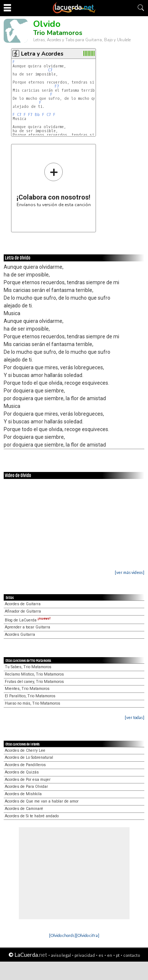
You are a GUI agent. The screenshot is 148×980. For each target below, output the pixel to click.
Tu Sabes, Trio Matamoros (28, 667)
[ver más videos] (130, 572)
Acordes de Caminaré (24, 809)
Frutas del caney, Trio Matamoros (34, 682)
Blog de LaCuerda (28, 620)
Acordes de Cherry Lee (25, 750)
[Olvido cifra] (88, 935)
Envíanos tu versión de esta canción (54, 185)
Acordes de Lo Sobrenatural (29, 757)
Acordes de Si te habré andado (32, 816)
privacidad (85, 955)
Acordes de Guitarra (23, 604)
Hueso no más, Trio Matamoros (32, 703)
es (101, 955)
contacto (132, 955)
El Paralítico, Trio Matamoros (30, 696)
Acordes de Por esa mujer (28, 780)
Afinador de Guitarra (23, 611)
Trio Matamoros (58, 33)
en (110, 955)
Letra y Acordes (42, 54)
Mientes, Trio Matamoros (27, 689)
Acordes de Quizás (22, 772)
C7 (50, 70)
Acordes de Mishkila (23, 794)
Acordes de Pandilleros (25, 765)
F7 (57, 86)
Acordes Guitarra (20, 634)
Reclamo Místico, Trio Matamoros (34, 674)
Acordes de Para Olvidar (26, 787)
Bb (37, 115)
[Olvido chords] (63, 935)
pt (118, 955)
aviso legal (61, 955)
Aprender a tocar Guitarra (27, 627)
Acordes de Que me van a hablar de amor (42, 801)
